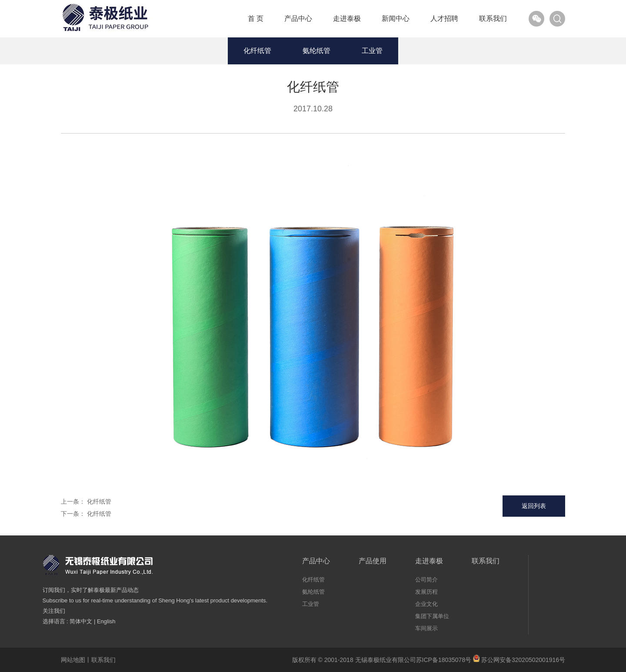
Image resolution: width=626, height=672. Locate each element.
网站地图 (73, 660)
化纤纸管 (257, 51)
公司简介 (426, 580)
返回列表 (534, 506)
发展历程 (426, 592)
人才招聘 (444, 18)
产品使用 (373, 561)
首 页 (256, 18)
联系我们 (493, 18)
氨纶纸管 (316, 51)
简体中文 (81, 621)
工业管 (372, 51)
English (106, 621)
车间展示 (426, 628)
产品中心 (298, 18)
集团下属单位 (432, 616)
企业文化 (426, 604)
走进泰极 (347, 18)
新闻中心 (396, 18)
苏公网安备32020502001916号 (519, 660)
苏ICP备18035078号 (444, 660)
